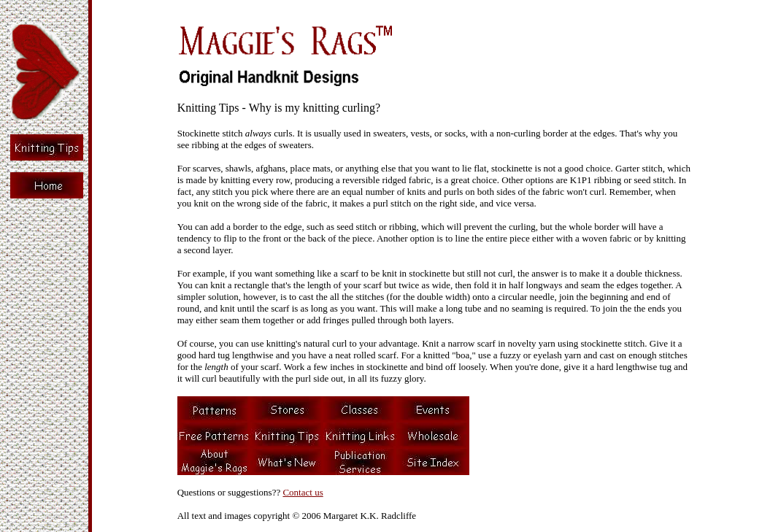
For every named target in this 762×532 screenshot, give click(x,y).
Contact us (303, 492)
